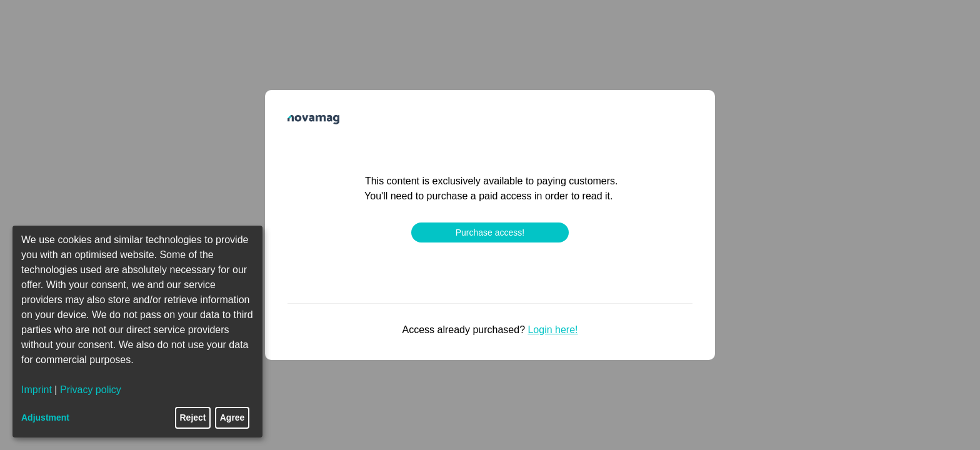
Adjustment (45, 417)
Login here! (552, 330)
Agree (232, 417)
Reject (193, 417)
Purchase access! (490, 232)
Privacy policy (91, 390)
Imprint (37, 390)
